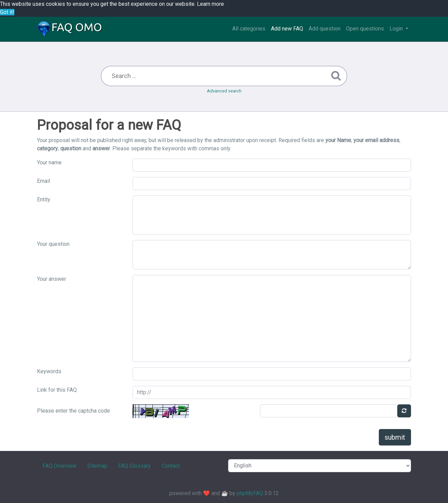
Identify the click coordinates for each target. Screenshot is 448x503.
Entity (44, 199)
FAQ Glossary (134, 466)
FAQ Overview (59, 466)
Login (397, 29)
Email (43, 181)
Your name (49, 162)
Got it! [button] (7, 12)
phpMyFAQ (250, 493)
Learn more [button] (210, 4)
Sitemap (97, 466)
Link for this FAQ (57, 390)
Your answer (52, 279)
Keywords (49, 371)
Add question (325, 29)
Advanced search (224, 91)
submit (395, 437)
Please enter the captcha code (73, 411)
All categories (249, 29)
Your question (53, 244)
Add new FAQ (287, 29)
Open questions (365, 29)
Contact (171, 466)
